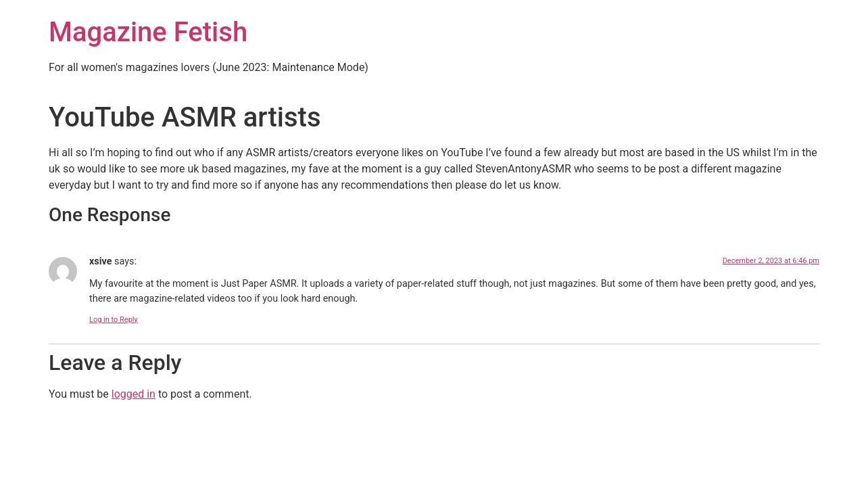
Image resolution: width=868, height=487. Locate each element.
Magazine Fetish (148, 32)
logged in (134, 394)
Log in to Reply (114, 320)
